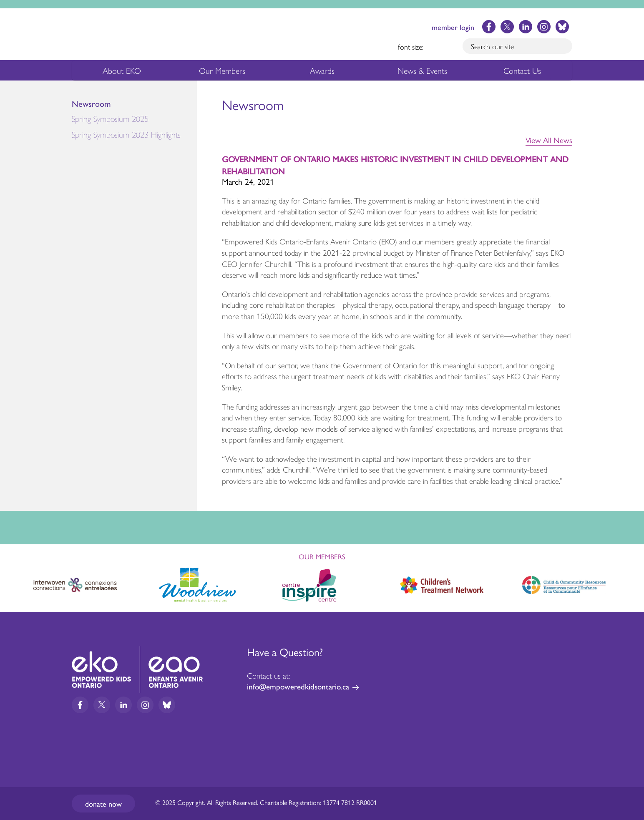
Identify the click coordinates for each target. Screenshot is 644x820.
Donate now (103, 804)
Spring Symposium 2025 (134, 121)
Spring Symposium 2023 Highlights (126, 135)
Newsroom (91, 104)
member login (453, 27)
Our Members (222, 72)
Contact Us (522, 70)
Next (630, 584)
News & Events (427, 72)
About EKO (122, 72)
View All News (549, 140)
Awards (322, 72)
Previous (14, 581)
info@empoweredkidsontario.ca (298, 686)
